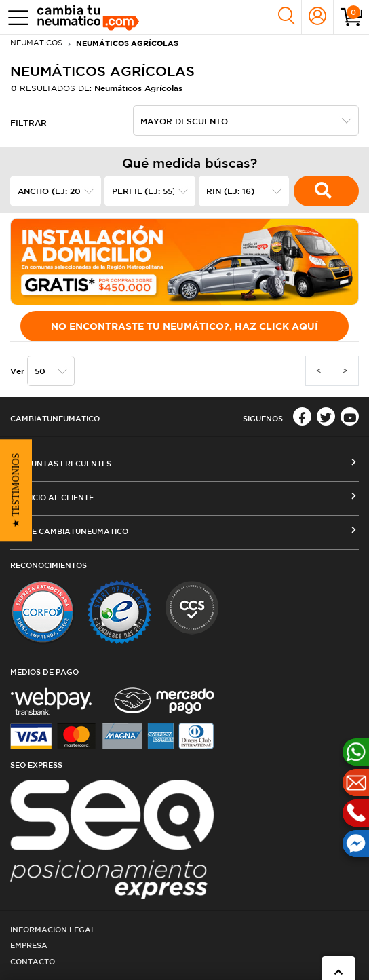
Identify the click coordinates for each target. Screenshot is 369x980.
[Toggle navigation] (15, 17)
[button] (16, 490)
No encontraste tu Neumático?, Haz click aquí (184, 326)
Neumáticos (36, 43)
